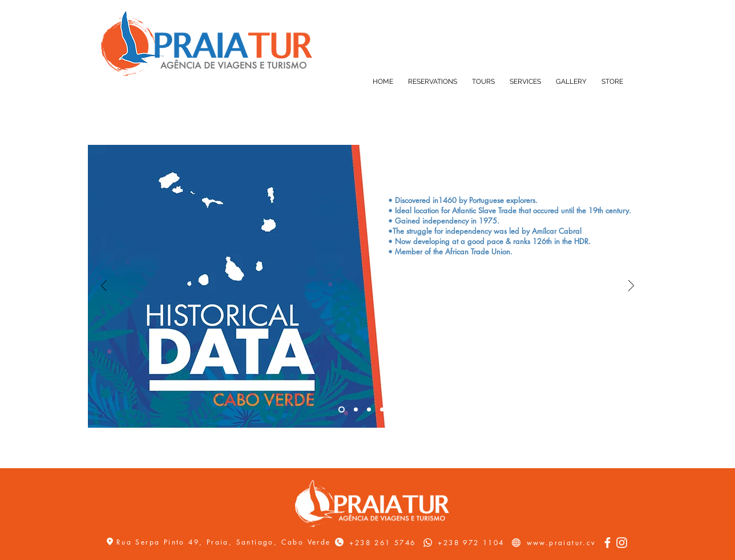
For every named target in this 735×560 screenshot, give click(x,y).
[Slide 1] (342, 410)
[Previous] (104, 287)
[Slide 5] (395, 410)
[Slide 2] (356, 410)
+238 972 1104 (471, 543)
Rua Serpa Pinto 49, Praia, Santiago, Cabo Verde (225, 542)
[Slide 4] (382, 410)
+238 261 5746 (382, 543)
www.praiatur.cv (562, 543)
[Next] (631, 287)
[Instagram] (622, 543)
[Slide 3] (369, 410)
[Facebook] (607, 543)
